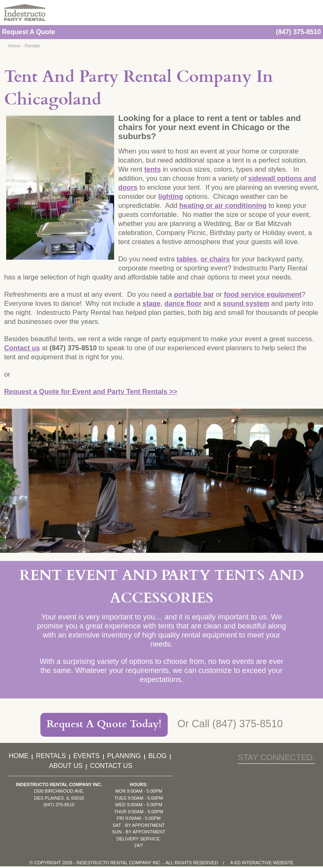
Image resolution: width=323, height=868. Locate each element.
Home (14, 46)
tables (187, 259)
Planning (124, 756)
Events (87, 756)
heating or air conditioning (223, 206)
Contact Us (111, 766)
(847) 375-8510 (298, 32)
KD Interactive (253, 863)
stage (152, 304)
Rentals (32, 46)
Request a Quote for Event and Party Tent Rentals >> (91, 392)
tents (152, 169)
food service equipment (263, 294)
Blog (157, 756)
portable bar (194, 294)
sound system (246, 304)
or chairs (215, 259)
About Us (66, 766)
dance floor (183, 304)
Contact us (22, 348)
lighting (171, 197)
